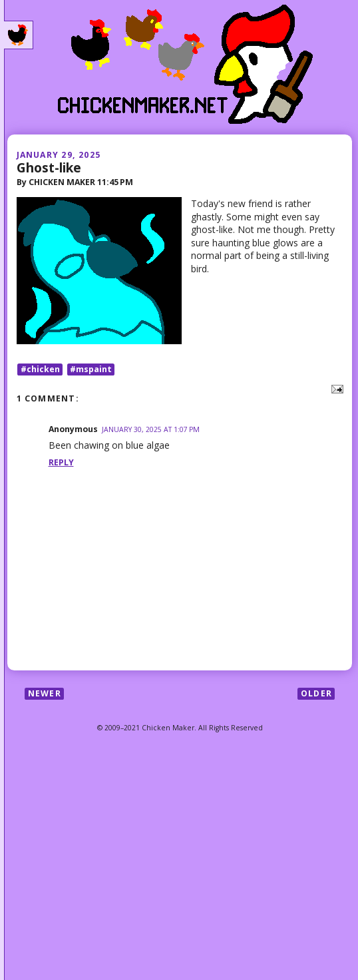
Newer (45, 693)
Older (316, 693)
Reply (61, 462)
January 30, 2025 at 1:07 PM (151, 429)
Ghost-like (49, 167)
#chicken (40, 369)
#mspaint (91, 369)
